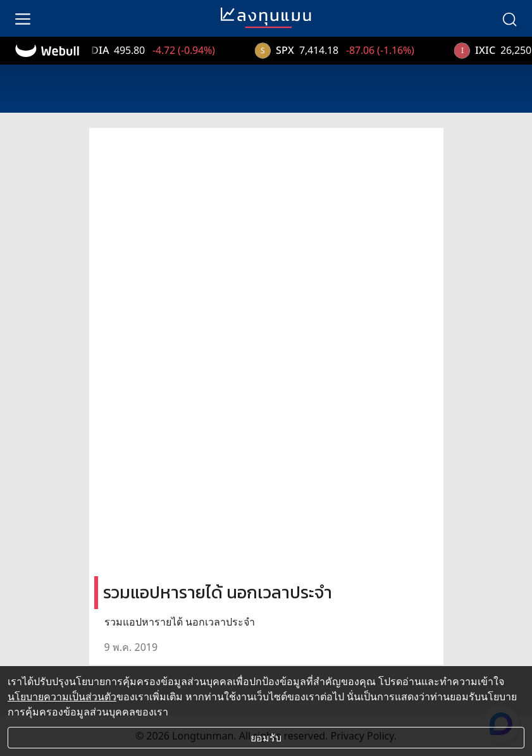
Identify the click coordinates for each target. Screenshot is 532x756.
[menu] (23, 18)
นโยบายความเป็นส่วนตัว (62, 696)
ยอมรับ (266, 738)
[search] (509, 18)
